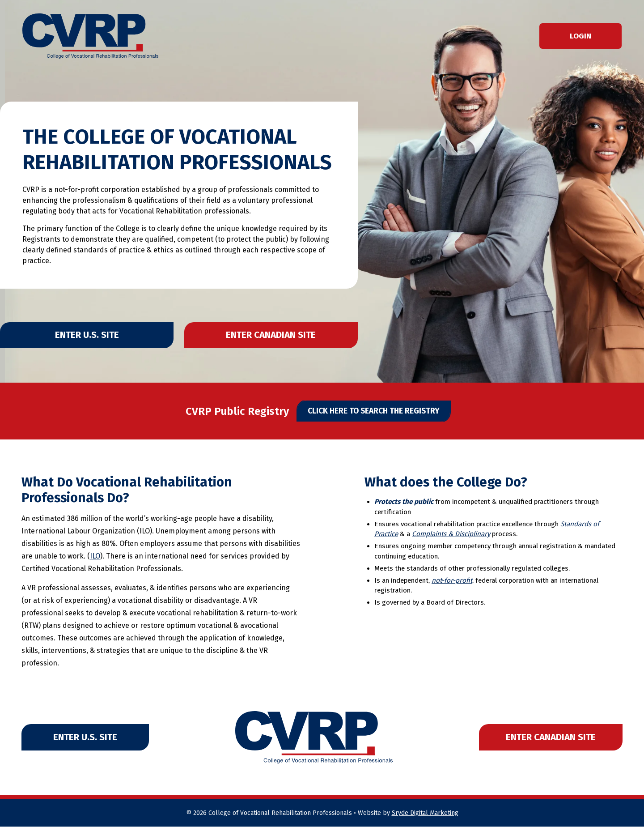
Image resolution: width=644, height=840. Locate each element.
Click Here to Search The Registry (374, 422)
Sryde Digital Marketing (425, 826)
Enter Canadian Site (274, 339)
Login (580, 36)
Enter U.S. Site (85, 339)
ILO (95, 570)
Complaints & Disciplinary (451, 548)
